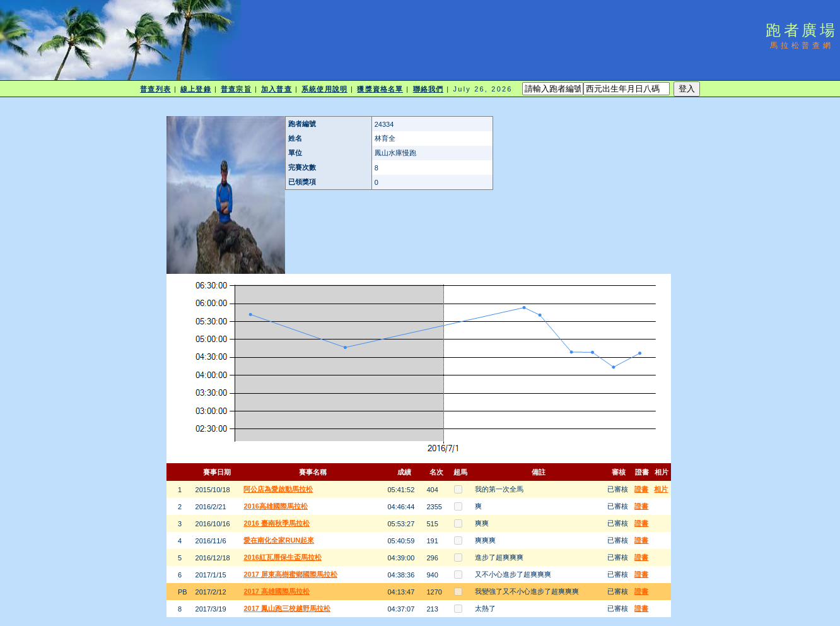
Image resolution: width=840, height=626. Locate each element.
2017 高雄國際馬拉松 (277, 591)
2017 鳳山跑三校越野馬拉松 (287, 608)
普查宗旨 (236, 89)
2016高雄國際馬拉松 (275, 506)
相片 (661, 489)
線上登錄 (195, 89)
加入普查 (276, 89)
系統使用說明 (324, 89)
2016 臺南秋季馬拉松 (277, 523)
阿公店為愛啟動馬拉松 (278, 489)
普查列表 (155, 89)
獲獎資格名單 (380, 89)
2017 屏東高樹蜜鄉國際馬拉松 (290, 574)
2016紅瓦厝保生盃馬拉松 (282, 557)
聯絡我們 (428, 89)
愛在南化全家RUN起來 (279, 540)
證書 (641, 489)
